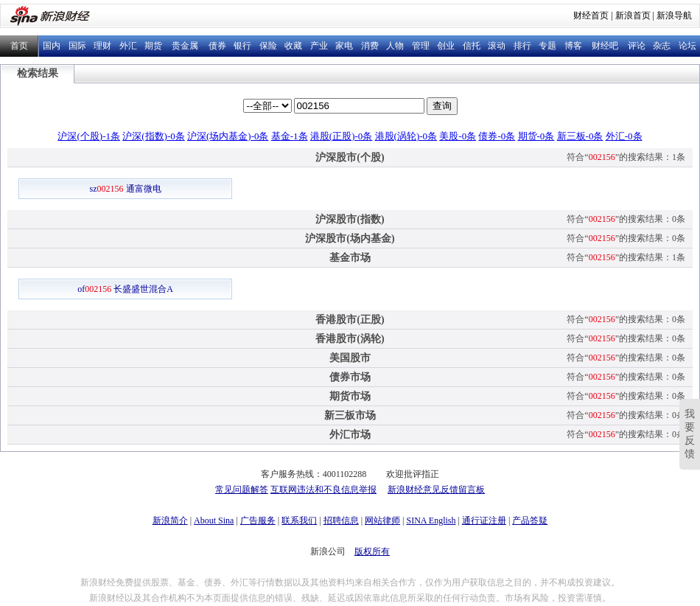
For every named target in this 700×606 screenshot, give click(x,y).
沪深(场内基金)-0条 (228, 136)
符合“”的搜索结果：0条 (626, 219)
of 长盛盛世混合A (125, 289)
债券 (217, 46)
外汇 (128, 46)
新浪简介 (170, 520)
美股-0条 (458, 136)
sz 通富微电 (126, 189)
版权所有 (372, 551)
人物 (395, 46)
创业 (446, 46)
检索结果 (38, 73)
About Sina (214, 520)
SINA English (431, 520)
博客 (573, 46)
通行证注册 (484, 520)
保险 (268, 46)
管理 (421, 46)
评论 (637, 46)
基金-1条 (290, 136)
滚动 (497, 46)
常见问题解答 (242, 490)
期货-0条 (536, 136)
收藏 (293, 46)
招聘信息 (341, 520)
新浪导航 (674, 15)
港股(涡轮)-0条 (406, 136)
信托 (472, 46)
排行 (522, 46)
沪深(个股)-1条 (89, 136)
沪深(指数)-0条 (154, 136)
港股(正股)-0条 (342, 136)
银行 (242, 46)
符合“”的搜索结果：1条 (626, 157)
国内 (52, 46)
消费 (370, 46)
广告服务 (258, 520)
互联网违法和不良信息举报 (323, 490)
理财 (102, 46)
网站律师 (382, 520)
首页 (19, 46)
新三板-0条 (580, 136)
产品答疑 (530, 520)
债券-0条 (497, 136)
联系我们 (299, 520)
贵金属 (185, 46)
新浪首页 (633, 15)
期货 (153, 46)
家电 (344, 46)
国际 (77, 46)
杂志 (662, 46)
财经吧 (605, 46)
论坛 (687, 46)
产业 (319, 46)
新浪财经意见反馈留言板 (436, 490)
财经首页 (591, 15)
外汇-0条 (624, 136)
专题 (547, 46)
